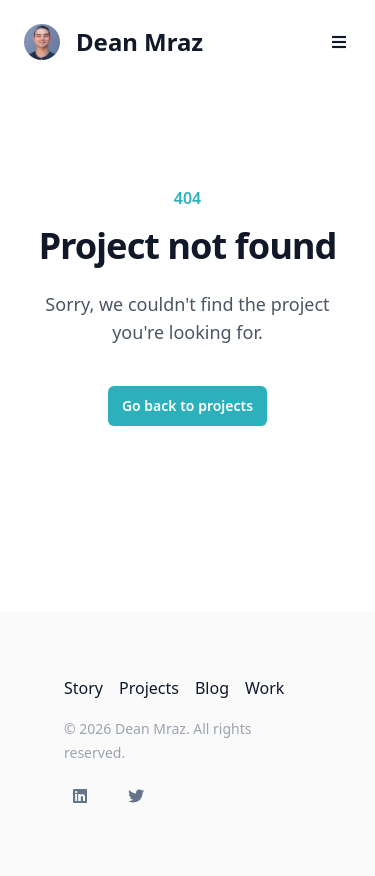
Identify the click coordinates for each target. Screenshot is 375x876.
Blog (212, 688)
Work (264, 688)
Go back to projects (187, 405)
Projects (149, 688)
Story (83, 688)
